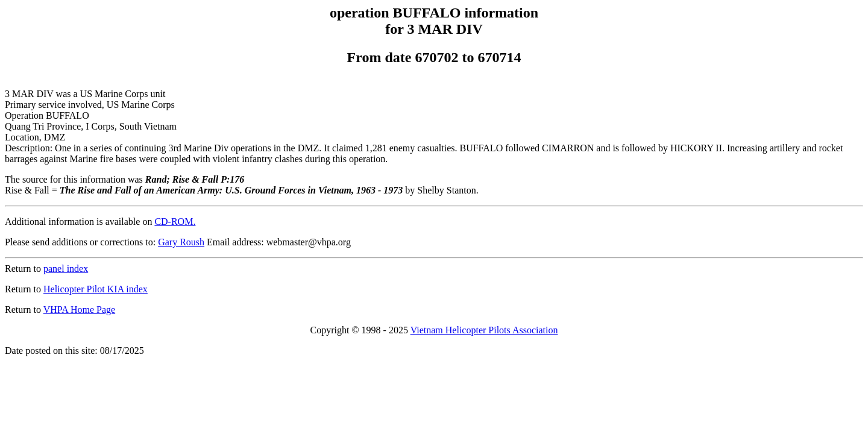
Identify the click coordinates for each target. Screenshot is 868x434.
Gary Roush (181, 242)
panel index (66, 269)
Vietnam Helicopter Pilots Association (484, 330)
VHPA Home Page (79, 310)
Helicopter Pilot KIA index (96, 289)
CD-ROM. (175, 222)
